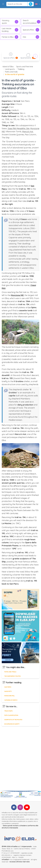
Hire (31, 37)
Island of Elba (8, 67)
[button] (3, 4)
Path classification (11, 715)
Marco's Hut (28, 132)
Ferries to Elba (10, 37)
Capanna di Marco (11, 700)
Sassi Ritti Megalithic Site (19, 128)
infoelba (5, 860)
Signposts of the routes (13, 720)
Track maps (8, 711)
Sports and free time (25, 67)
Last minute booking (10, 30)
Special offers (31, 30)
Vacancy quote (10, 22)
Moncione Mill (10, 696)
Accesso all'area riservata (20, 862)
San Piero (8, 687)
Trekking (21, 69)
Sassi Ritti (8, 691)
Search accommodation (32, 22)
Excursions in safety (12, 724)
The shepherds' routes (13, 676)
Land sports (10, 69)
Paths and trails (11, 72)
